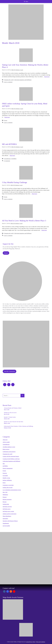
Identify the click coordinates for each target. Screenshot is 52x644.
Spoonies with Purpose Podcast (10, 521)
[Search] (23, 396)
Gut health (5, 476)
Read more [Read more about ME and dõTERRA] (12, 156)
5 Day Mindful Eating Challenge (15, 182)
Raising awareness (7, 499)
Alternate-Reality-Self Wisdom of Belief (13, 408)
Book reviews (6, 449)
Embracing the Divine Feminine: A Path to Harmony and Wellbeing (19, 426)
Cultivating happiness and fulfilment (23, 80)
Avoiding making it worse (9, 447)
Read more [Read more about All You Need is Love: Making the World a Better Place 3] (44, 230)
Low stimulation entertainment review (12, 490)
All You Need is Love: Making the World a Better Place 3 (24, 221)
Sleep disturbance (7, 516)
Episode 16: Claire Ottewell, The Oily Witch (14, 422)
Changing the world (9, 80)
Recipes (5, 502)
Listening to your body (8, 485)
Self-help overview (7, 507)
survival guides (6, 526)
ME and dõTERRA (9, 144)
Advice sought (6, 442)
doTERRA (14, 159)
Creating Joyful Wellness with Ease (11, 459)
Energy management (8, 468)
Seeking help (6, 504)
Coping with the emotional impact (11, 456)
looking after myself (8, 487)
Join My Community (10, 371)
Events (6, 120)
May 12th (5, 492)
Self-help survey (7, 509)
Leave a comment (8, 82)
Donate (6, 253)
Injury (4, 483)
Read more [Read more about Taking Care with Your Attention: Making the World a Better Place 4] (47, 77)
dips (4, 464)
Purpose (5, 497)
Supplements (6, 523)
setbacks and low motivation (10, 514)
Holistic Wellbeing (7, 480)
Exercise (5, 473)
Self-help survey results (8, 511)
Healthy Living (6, 478)
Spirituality (5, 519)
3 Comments (7, 161)
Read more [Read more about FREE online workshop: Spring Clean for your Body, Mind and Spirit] (7, 117)
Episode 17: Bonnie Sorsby (10, 417)
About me (5, 440)
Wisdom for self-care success (10, 413)
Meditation (5, 495)
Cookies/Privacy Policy (31, 642)
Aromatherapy (7, 159)
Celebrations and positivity (9, 452)
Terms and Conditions (41, 642)
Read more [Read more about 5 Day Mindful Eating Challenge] (35, 194)
